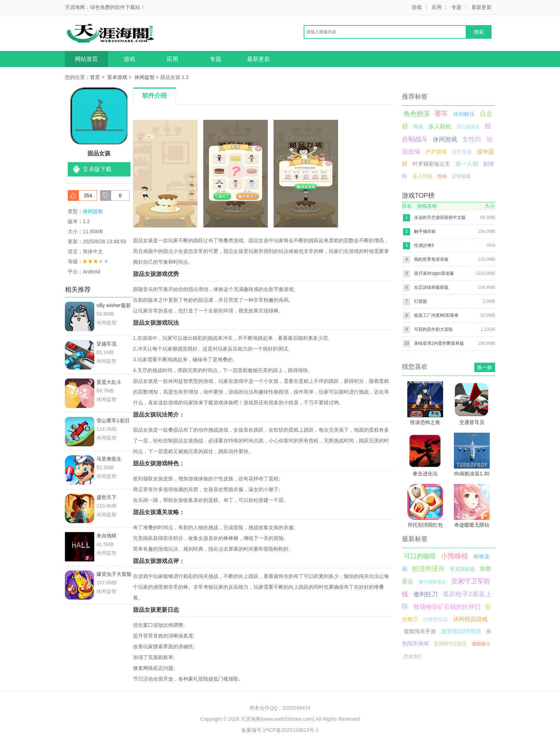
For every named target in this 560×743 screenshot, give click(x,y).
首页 (95, 77)
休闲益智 (144, 77)
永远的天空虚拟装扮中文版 (440, 217)
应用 (437, 7)
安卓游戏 (117, 77)
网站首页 (86, 59)
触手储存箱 (425, 231)
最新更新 (481, 7)
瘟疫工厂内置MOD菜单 (436, 315)
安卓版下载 (97, 169)
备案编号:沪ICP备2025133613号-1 (280, 730)
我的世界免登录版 (431, 259)
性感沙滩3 (424, 245)
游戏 (417, 7)
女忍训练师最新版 (431, 287)
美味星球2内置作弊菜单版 (439, 343)
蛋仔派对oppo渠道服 (434, 273)
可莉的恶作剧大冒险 (433, 329)
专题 (456, 7)
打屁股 (421, 301)
